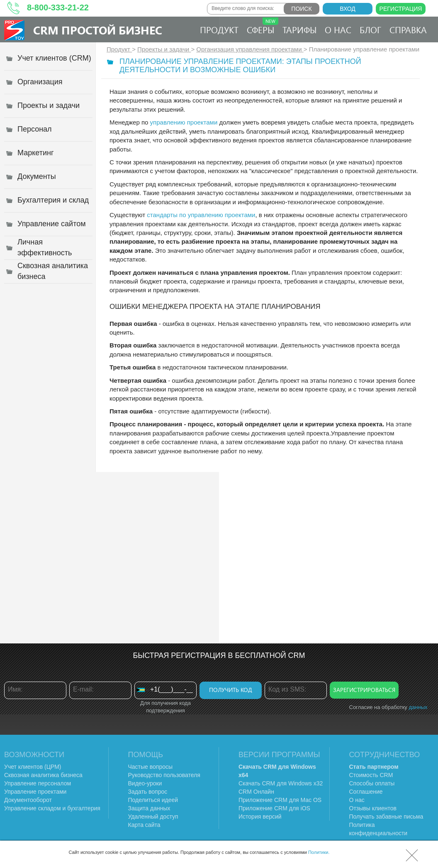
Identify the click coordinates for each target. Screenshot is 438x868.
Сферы (263, 26)
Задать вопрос (148, 792)
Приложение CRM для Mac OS (280, 800)
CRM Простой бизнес (98, 30)
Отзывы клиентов (373, 808)
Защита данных (149, 808)
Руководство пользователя (164, 775)
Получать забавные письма (386, 817)
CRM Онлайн (256, 792)
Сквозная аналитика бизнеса (43, 775)
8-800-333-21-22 (58, 7)
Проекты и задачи (164, 49)
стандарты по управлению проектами (201, 215)
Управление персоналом (38, 783)
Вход (348, 9)
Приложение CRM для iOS (274, 808)
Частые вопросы (151, 767)
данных (418, 707)
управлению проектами (184, 122)
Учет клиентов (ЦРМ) (33, 767)
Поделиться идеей (153, 800)
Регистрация (401, 9)
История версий (260, 817)
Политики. (319, 852)
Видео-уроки (145, 783)
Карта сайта (144, 825)
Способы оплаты (372, 783)
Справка (408, 29)
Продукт (219, 29)
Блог (370, 29)
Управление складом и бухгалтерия (52, 808)
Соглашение (366, 792)
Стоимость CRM (371, 775)
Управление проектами (35, 792)
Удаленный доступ (153, 817)
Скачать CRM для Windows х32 (281, 783)
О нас (338, 29)
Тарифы (299, 29)
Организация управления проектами (250, 49)
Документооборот (28, 800)
